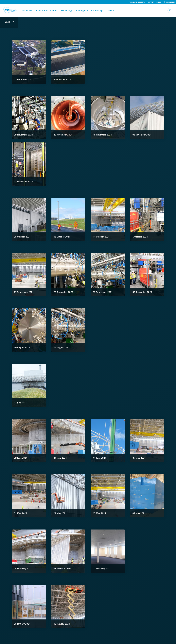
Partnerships (97, 10)
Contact (151, 2)
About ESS (27, 10)
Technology (67, 10)
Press (159, 2)
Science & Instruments (47, 10)
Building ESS (82, 10)
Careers (111, 10)
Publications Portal (137, 2)
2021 (8, 22)
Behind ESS (169, 2)
